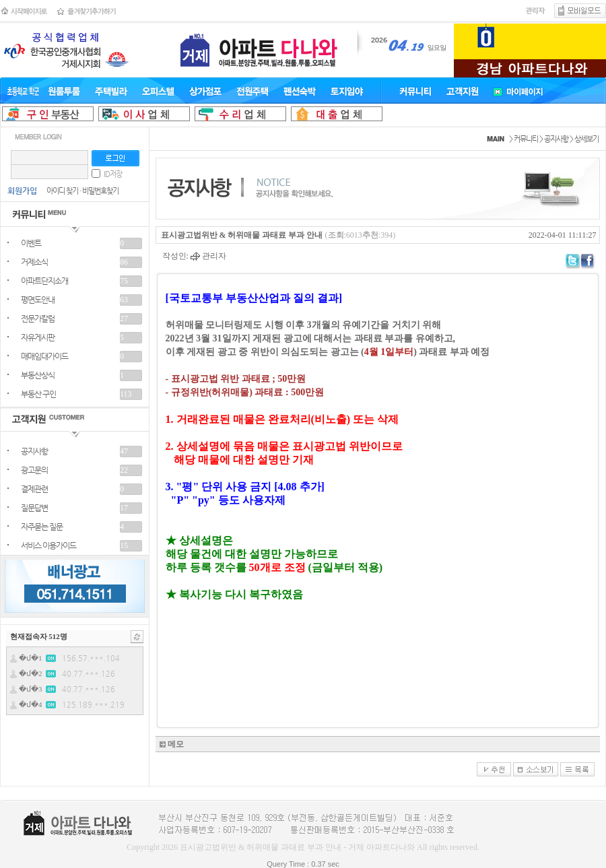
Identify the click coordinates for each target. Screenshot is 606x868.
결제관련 (34, 489)
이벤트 (31, 243)
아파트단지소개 (44, 281)
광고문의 (34, 470)
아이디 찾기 (62, 191)
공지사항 (34, 451)
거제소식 (34, 262)
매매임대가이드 (44, 356)
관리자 (208, 256)
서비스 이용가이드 (48, 545)
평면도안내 (38, 300)
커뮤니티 (526, 139)
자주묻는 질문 (42, 527)
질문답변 (34, 508)
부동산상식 (38, 375)
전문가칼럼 (38, 319)
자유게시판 (38, 337)
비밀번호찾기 (100, 191)
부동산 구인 (38, 394)
